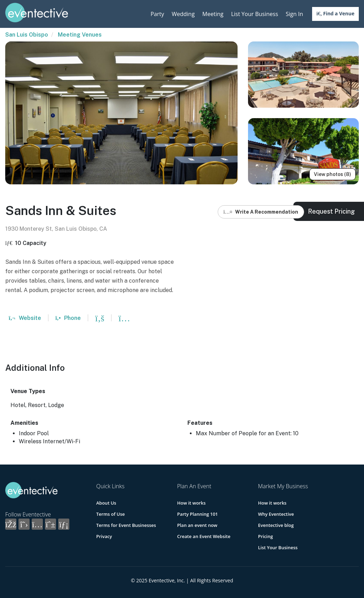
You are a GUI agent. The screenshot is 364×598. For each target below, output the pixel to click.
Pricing (266, 536)
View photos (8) (332, 174)
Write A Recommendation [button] (261, 212)
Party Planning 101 (197, 514)
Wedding (183, 14)
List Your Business (254, 14)
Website (25, 318)
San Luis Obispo (27, 35)
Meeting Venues (80, 35)
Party (157, 14)
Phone (68, 318)
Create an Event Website (204, 536)
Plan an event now (197, 525)
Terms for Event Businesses (126, 525)
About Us (106, 503)
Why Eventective (276, 514)
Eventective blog (276, 525)
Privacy (104, 536)
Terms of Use (110, 514)
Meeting (213, 14)
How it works (191, 503)
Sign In (294, 14)
